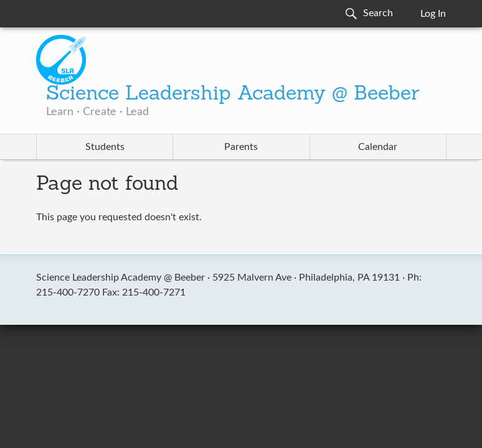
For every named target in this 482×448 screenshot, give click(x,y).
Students (105, 147)
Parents (241, 147)
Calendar (378, 147)
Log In (433, 14)
